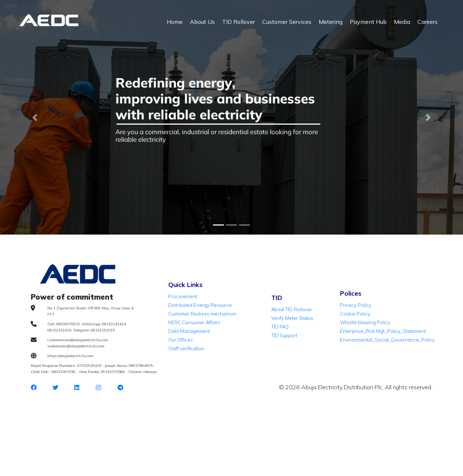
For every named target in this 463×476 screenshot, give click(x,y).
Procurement (183, 296)
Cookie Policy (355, 314)
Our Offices (180, 340)
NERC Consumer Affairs (194, 322)
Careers (428, 22)
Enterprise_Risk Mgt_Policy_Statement (383, 331)
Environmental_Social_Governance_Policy (387, 340)
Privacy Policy (356, 305)
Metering (331, 22)
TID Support (284, 335)
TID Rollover (239, 22)
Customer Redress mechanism (202, 314)
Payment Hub (368, 22)
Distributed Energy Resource (200, 305)
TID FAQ (280, 327)
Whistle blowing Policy (365, 322)
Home (175, 22)
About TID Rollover (292, 309)
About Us (202, 22)
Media (402, 22)
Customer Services (287, 22)
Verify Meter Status (292, 318)
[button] (35, 117)
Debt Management (189, 331)
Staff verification (186, 348)
